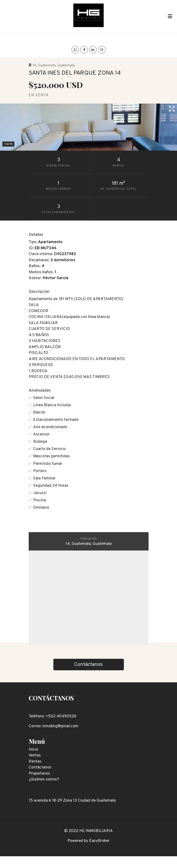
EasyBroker (99, 841)
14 (34, 65)
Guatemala (47, 65)
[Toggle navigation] (170, 16)
